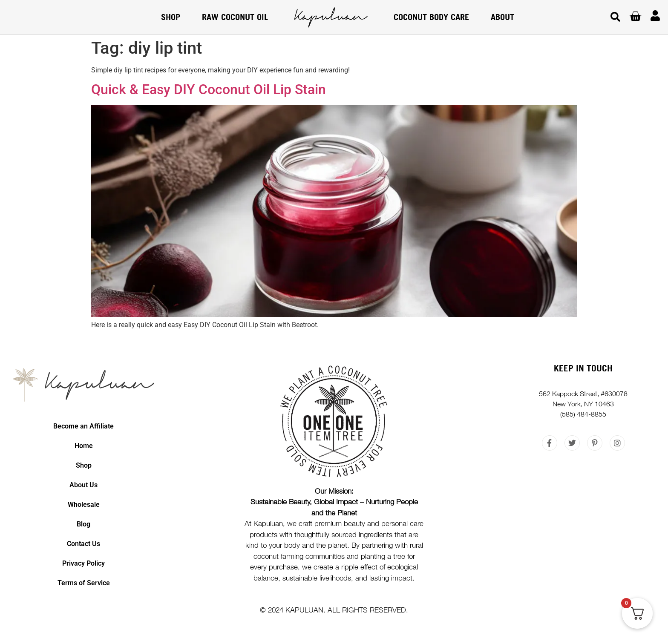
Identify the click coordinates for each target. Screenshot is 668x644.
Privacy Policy (83, 563)
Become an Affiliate (83, 426)
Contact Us (83, 544)
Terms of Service (84, 583)
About (502, 17)
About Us (83, 485)
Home (84, 446)
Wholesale (84, 505)
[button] (615, 17)
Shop (171, 17)
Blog (83, 524)
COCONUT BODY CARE (431, 17)
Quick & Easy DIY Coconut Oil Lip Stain (209, 89)
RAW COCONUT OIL (235, 17)
